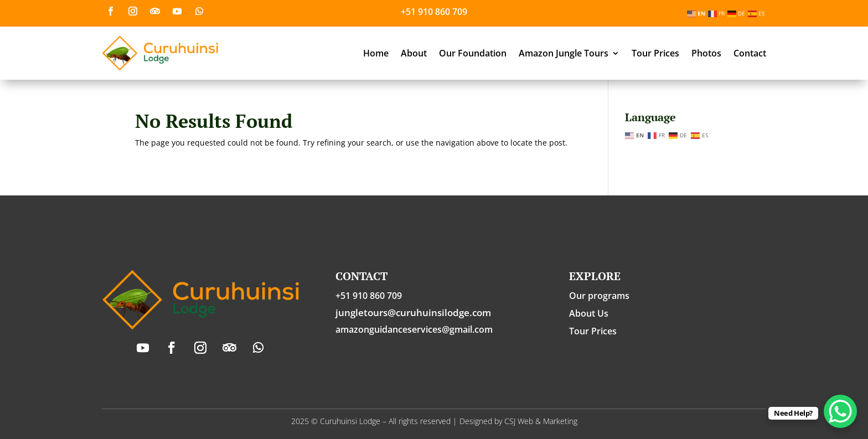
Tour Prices (655, 53)
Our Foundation (473, 53)
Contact (750, 53)
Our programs (599, 296)
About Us (589, 313)
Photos (706, 53)
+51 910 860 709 (434, 12)
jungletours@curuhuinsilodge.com (413, 313)
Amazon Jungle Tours (564, 53)
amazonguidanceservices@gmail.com (414, 329)
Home (376, 53)
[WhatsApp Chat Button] (840, 411)
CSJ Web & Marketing (541, 421)
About (414, 53)
